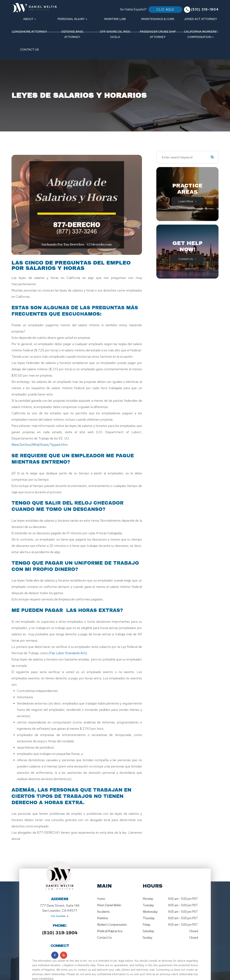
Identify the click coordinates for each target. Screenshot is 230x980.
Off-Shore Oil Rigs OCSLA (115, 34)
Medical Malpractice (110, 931)
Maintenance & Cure (158, 19)
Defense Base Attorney (72, 34)
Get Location (58, 913)
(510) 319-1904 (60, 930)
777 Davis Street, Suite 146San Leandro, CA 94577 (60, 907)
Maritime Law (115, 19)
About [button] (29, 19)
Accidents (103, 912)
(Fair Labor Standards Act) (68, 653)
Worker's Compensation (112, 925)
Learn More (186, 201)
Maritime (103, 918)
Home (101, 899)
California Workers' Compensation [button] (201, 34)
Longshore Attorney (29, 32)
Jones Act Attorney (201, 19)
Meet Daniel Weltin (109, 905)
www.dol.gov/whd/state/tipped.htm (40, 445)
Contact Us (29, 50)
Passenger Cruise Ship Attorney (158, 34)
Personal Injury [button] (72, 19)
